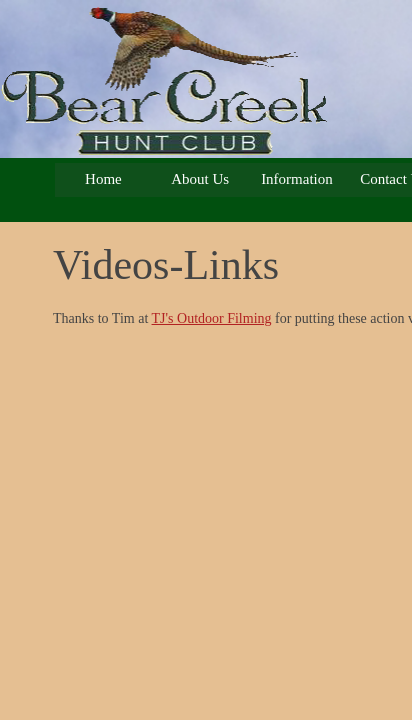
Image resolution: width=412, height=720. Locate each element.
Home (103, 179)
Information (297, 179)
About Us (200, 179)
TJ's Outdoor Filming (212, 318)
